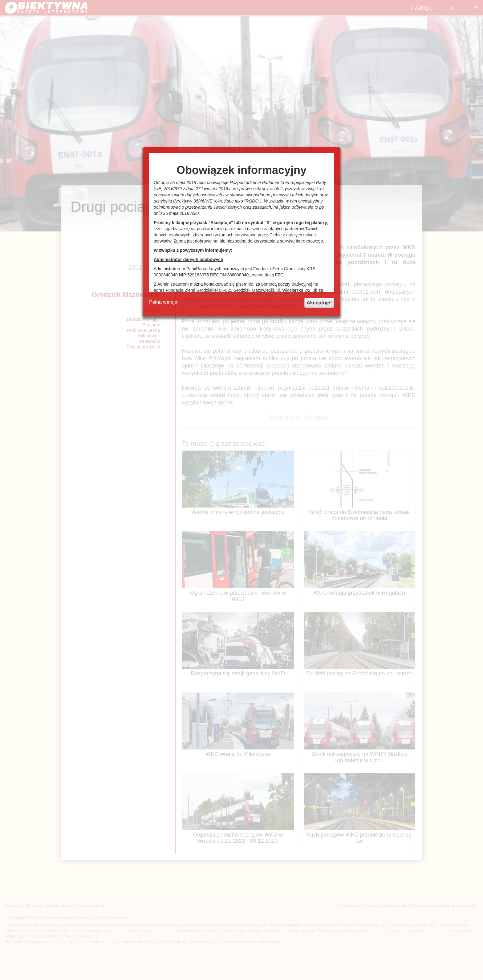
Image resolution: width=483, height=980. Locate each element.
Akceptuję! (319, 303)
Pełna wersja (163, 302)
